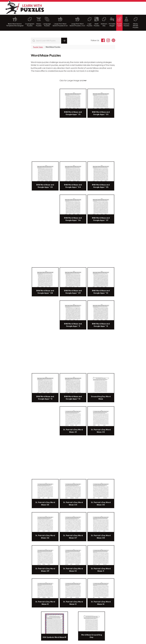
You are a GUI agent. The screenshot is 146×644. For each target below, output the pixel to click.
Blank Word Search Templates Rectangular (15, 22)
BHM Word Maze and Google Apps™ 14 (73, 398)
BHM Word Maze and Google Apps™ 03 (45, 186)
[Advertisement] (99, 8)
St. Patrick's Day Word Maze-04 (73, 504)
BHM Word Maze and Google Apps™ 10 (101, 292)
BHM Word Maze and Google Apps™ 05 (101, 186)
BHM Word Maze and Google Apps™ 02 (101, 113)
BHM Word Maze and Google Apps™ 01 (73, 113)
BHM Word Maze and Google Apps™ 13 (45, 398)
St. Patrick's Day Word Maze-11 (101, 570)
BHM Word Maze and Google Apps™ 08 (45, 292)
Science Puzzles (126, 22)
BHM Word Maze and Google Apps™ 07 (101, 219)
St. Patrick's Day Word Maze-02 (101, 431)
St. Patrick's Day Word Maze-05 (101, 504)
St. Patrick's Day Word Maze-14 (101, 603)
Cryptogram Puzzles (30, 22)
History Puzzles (39, 22)
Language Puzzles (47, 22)
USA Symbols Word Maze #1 (54, 637)
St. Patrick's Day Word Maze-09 (45, 570)
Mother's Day (104, 22)
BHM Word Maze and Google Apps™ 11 (73, 325)
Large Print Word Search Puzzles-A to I (60, 22)
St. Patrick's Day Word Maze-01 (73, 431)
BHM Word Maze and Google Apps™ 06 (73, 219)
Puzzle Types (119, 22)
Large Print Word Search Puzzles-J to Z (77, 22)
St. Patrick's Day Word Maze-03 (45, 504)
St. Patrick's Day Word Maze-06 (45, 537)
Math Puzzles (97, 22)
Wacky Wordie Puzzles (136, 23)
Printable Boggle (112, 22)
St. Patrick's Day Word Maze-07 (73, 537)
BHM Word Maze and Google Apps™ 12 (101, 325)
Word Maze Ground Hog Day (92, 636)
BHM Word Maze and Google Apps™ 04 (73, 186)
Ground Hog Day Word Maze (101, 398)
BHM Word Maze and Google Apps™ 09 (73, 292)
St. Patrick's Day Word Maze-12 (45, 603)
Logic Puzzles (90, 22)
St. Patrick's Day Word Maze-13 (73, 603)
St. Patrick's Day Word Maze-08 (101, 537)
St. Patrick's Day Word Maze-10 (73, 570)
